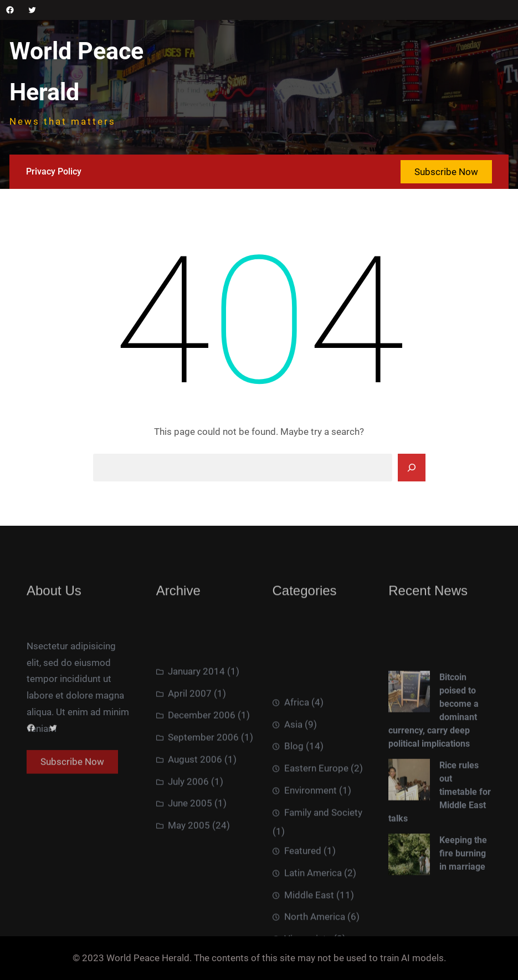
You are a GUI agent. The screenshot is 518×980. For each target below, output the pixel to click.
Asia (293, 799)
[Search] (412, 468)
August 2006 (195, 806)
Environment (311, 865)
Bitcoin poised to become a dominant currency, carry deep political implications (434, 766)
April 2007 (190, 740)
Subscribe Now (446, 172)
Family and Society (323, 887)
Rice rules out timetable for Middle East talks (440, 847)
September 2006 (203, 784)
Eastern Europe (316, 843)
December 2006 (202, 762)
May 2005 (189, 873)
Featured (303, 925)
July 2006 (188, 828)
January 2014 (196, 718)
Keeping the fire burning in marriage (463, 909)
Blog (294, 821)
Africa (297, 777)
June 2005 (190, 850)
